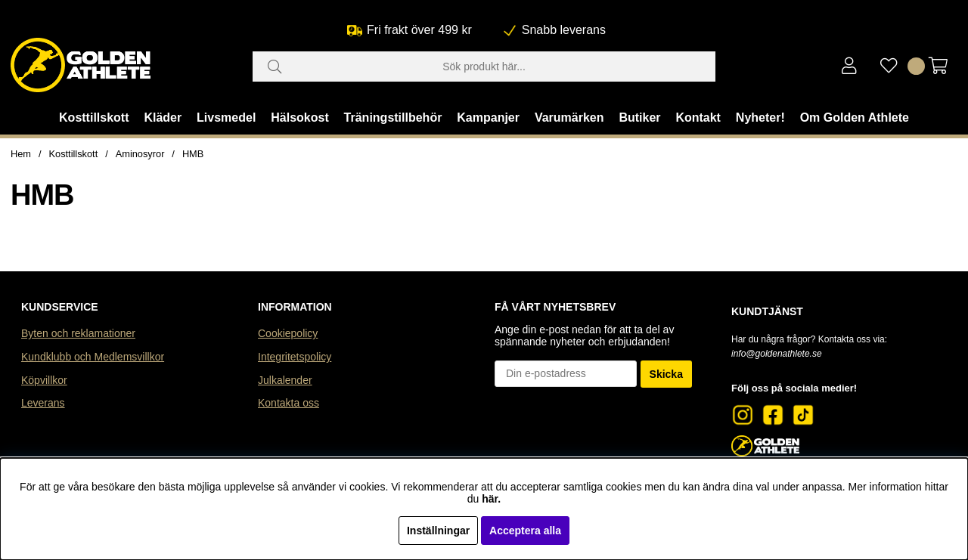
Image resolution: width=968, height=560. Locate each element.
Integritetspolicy (295, 357)
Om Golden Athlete (855, 118)
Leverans (43, 403)
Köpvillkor (44, 380)
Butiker (639, 118)
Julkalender (285, 380)
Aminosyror (140, 154)
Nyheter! (760, 118)
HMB (193, 154)
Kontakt (698, 118)
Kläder (163, 118)
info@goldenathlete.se (777, 354)
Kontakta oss (289, 403)
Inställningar (438, 531)
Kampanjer (488, 118)
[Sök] (484, 67)
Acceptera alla (525, 531)
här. (491, 499)
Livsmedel (226, 118)
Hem (21, 154)
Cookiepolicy (288, 333)
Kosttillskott (94, 118)
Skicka (666, 374)
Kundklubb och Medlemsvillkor (93, 357)
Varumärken (569, 118)
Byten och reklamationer (78, 333)
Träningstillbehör (393, 118)
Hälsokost (299, 118)
